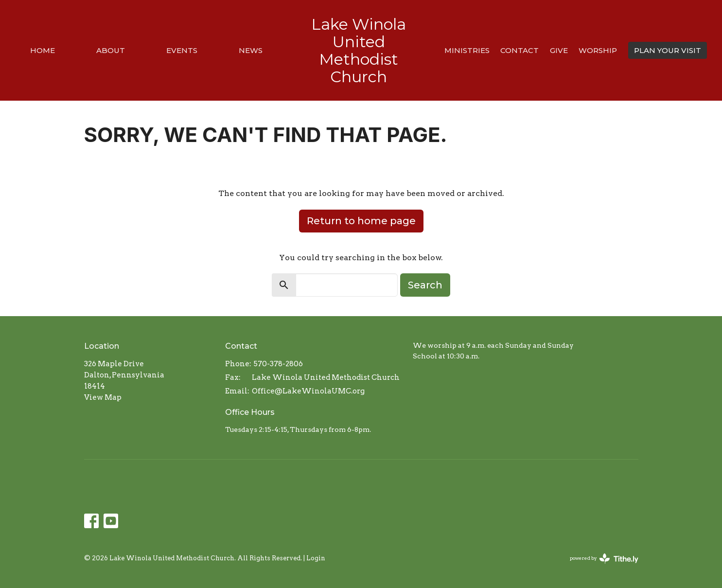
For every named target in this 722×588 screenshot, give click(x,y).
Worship (598, 50)
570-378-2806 (278, 364)
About (111, 50)
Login (316, 558)
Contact (519, 50)
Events (182, 50)
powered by (604, 559)
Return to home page (361, 221)
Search (425, 285)
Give (559, 50)
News (251, 50)
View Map (103, 397)
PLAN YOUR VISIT (668, 50)
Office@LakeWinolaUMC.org (308, 391)
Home (43, 50)
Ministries (467, 50)
